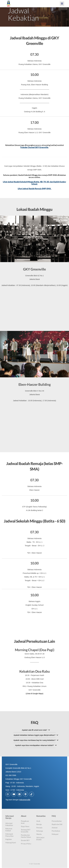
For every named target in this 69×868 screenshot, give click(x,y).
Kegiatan (9, 839)
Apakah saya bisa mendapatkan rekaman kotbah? (34, 745)
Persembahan (57, 821)
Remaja (39, 825)
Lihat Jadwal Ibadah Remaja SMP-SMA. (35, 188)
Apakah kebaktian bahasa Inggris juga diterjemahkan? (35, 735)
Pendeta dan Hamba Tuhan (26, 836)
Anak (38, 821)
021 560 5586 (11, 775)
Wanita (39, 834)
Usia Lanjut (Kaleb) (40, 839)
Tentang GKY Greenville (26, 831)
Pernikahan (56, 831)
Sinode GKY (25, 841)
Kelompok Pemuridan (9, 835)
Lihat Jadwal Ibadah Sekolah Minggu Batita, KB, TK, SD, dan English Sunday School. (34, 183)
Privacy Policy (26, 844)
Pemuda (39, 828)
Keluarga (40, 831)
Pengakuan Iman (25, 822)
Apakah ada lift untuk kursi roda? (34, 730)
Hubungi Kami (11, 843)
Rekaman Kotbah (9, 830)
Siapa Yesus (25, 827)
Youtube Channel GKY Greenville (34, 147)
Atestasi (55, 828)
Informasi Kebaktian (9, 824)
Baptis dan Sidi (57, 825)
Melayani (55, 834)
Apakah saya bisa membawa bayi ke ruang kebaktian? (34, 740)
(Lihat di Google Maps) (34, 694)
